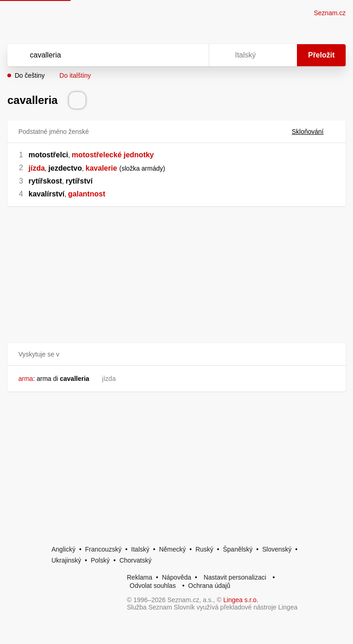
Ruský (204, 549)
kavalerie (101, 168)
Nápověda (176, 577)
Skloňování (313, 132)
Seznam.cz (330, 13)
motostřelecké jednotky (113, 155)
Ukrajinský (66, 560)
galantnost (87, 194)
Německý (172, 549)
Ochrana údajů (209, 586)
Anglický (63, 549)
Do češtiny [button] (30, 75)
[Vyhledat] (96, 55)
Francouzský (103, 549)
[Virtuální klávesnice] (193, 55)
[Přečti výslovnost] (77, 100)
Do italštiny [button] (75, 75)
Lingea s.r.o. (241, 600)
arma (26, 379)
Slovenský (277, 549)
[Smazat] (173, 55)
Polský (100, 560)
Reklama (139, 577)
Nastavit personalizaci (235, 577)
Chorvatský (136, 560)
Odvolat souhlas (153, 586)
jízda (37, 168)
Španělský (238, 549)
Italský (140, 549)
